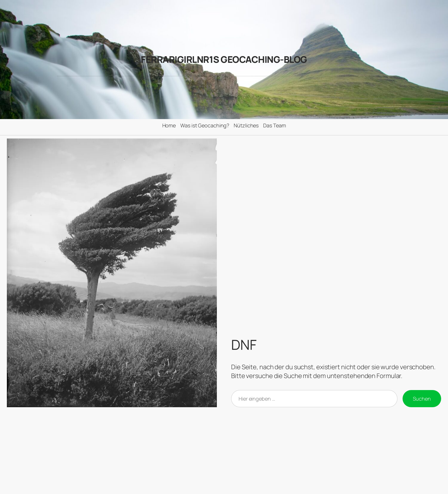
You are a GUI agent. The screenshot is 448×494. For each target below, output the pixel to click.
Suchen (422, 399)
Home (169, 125)
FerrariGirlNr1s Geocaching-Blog (224, 59)
